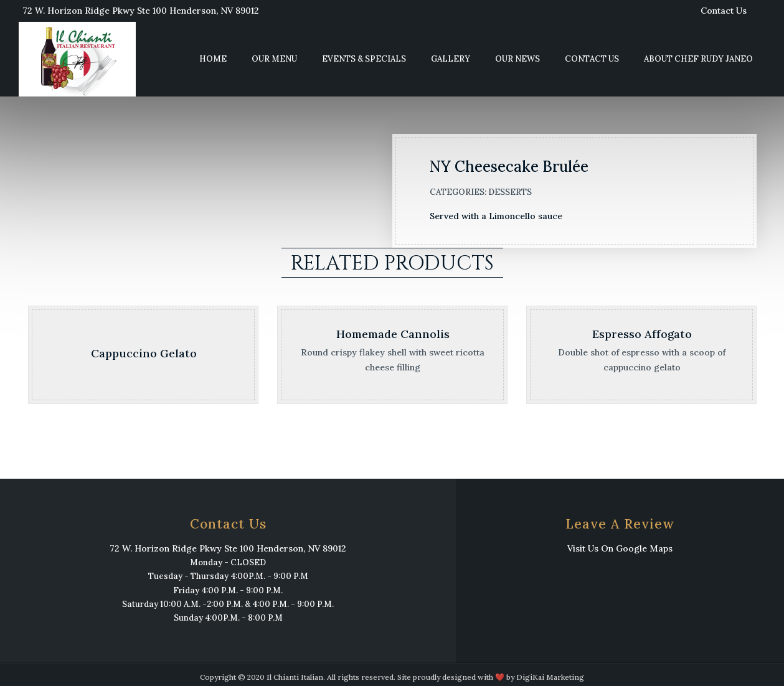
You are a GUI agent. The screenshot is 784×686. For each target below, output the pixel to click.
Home (213, 59)
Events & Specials (364, 59)
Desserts (510, 192)
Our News (517, 59)
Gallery (451, 59)
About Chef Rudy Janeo (698, 59)
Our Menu (274, 59)
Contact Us (724, 11)
